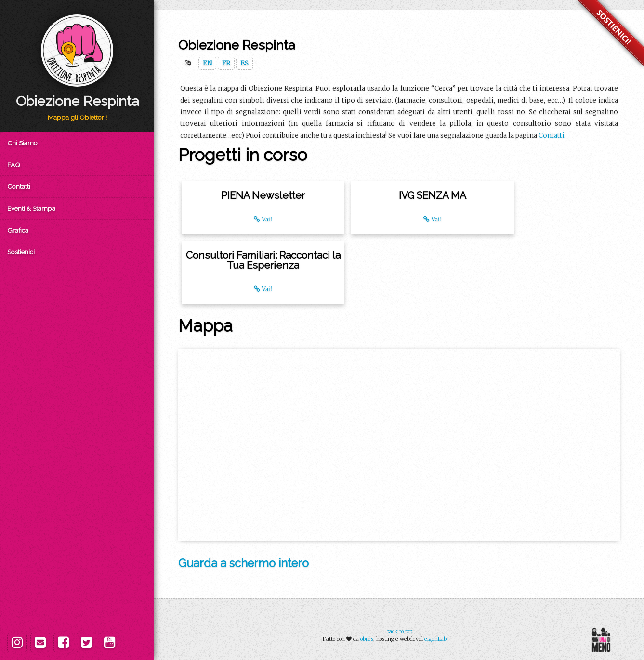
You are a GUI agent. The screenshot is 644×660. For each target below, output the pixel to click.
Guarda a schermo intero (243, 563)
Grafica (18, 230)
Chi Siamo (22, 143)
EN (207, 63)
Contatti (19, 186)
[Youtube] (110, 642)
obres (367, 639)
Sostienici (21, 252)
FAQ (14, 165)
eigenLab (435, 639)
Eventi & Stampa (31, 208)
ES (244, 63)
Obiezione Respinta (77, 101)
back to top (399, 631)
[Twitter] (86, 642)
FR (226, 63)
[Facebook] (63, 642)
